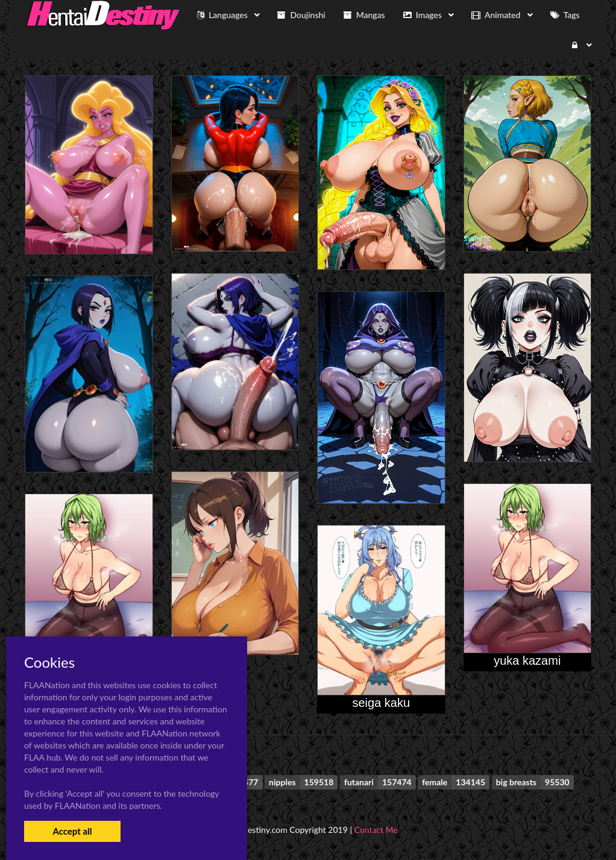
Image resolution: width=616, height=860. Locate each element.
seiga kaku (381, 703)
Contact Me (376, 830)
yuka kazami (527, 661)
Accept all (72, 831)
